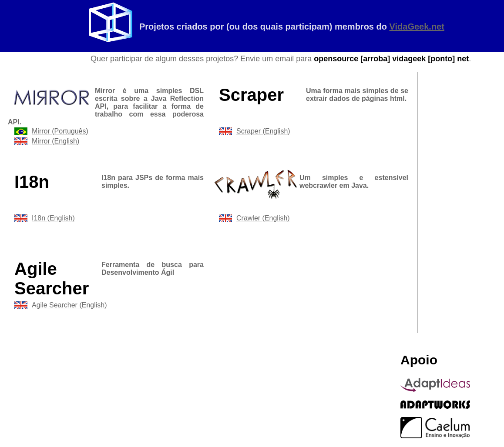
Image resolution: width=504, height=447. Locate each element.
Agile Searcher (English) (69, 305)
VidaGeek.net (417, 27)
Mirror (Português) (60, 131)
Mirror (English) (55, 141)
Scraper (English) (263, 131)
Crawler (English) (263, 218)
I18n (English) (53, 218)
